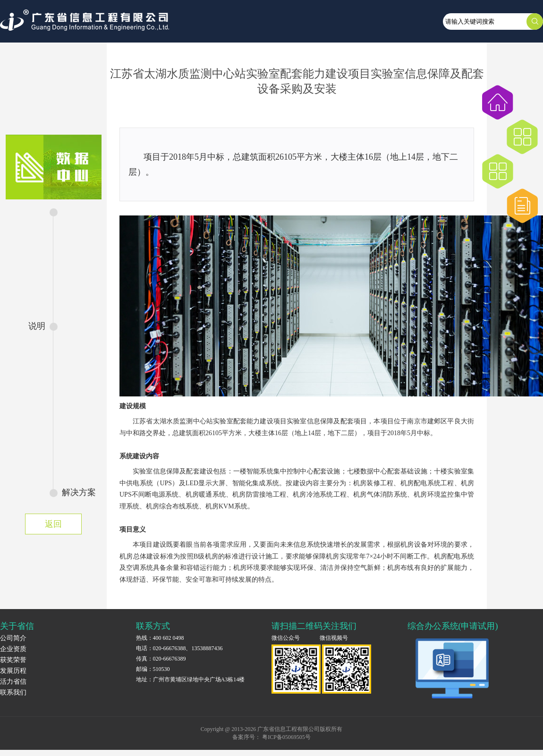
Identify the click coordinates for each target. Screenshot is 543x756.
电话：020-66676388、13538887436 (179, 648)
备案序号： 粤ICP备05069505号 (271, 737)
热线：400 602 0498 (160, 638)
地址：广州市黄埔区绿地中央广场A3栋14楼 (191, 679)
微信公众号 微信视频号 (310, 638)
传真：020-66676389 (161, 659)
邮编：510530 (153, 669)
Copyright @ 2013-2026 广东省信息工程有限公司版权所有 (272, 729)
